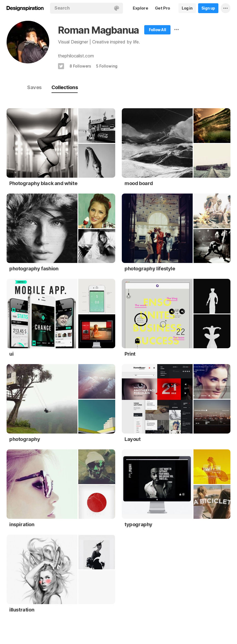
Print (130, 354)
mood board (139, 183)
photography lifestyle (150, 269)
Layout (133, 439)
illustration (22, 610)
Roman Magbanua (99, 30)
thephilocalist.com (76, 56)
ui (11, 354)
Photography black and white (43, 183)
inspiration (22, 524)
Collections (65, 87)
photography (25, 439)
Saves (34, 87)
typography (138, 524)
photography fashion (34, 269)
